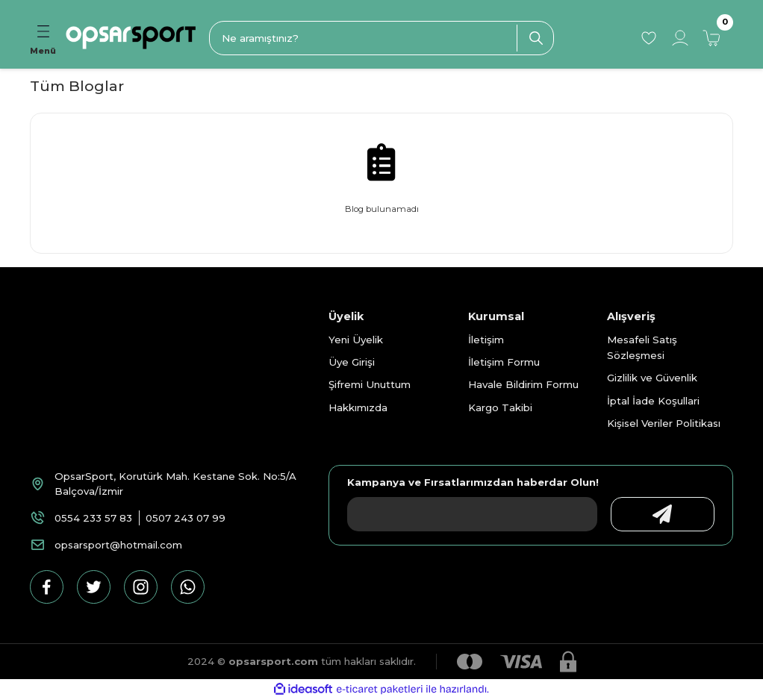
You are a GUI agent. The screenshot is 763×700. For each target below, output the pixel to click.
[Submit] (659, 514)
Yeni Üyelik (356, 340)
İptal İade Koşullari (653, 401)
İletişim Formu (504, 362)
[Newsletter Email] (469, 514)
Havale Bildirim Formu (523, 384)
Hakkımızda (358, 407)
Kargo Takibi (500, 407)
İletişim (486, 340)
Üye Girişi (352, 362)
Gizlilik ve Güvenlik (652, 378)
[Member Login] (680, 38)
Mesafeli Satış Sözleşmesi (642, 347)
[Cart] (711, 38)
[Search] (381, 38)
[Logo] (131, 37)
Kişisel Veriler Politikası (664, 423)
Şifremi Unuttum (370, 384)
